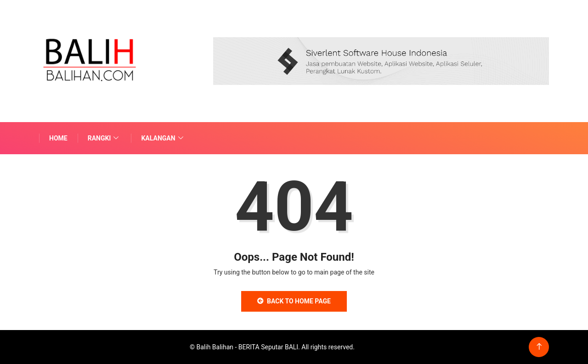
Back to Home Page (294, 301)
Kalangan (163, 138)
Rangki (105, 138)
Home (58, 138)
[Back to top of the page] (539, 347)
